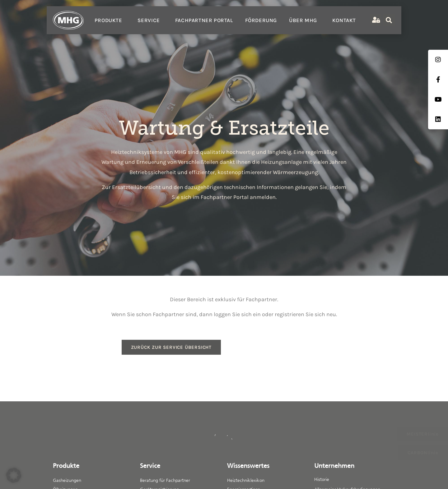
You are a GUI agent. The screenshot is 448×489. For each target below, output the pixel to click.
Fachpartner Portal (204, 20)
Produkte (110, 20)
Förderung (261, 20)
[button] (14, 475)
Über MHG (305, 20)
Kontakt (344, 20)
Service (150, 20)
